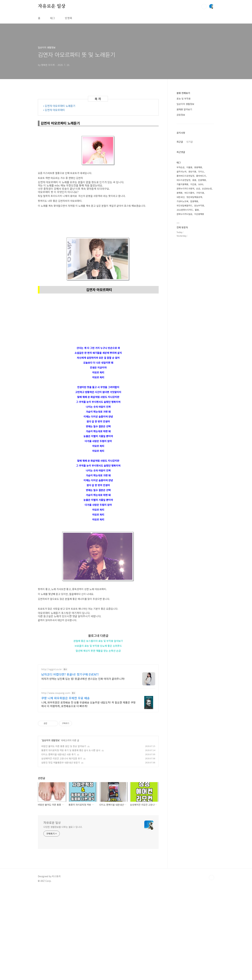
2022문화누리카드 (185, 210)
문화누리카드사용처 (185, 188)
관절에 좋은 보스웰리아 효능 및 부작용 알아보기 (98, 641)
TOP (212, 969)
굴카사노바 (181, 172)
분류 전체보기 (183, 93)
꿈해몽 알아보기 (184, 109)
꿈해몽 (180, 193)
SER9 (201, 184)
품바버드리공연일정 (185, 176)
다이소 (201, 172)
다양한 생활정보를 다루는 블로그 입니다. (63, 918)
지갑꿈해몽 (199, 214)
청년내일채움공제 (194, 197)
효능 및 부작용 (184, 99)
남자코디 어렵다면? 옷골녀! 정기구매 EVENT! (70, 766)
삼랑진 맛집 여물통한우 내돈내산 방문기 (61, 854)
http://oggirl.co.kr (51, 761)
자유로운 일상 (52, 6)
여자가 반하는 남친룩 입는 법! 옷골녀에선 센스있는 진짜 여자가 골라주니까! (83, 770)
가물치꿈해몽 (182, 184)
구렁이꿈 (200, 193)
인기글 (190, 142)
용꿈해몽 (198, 167)
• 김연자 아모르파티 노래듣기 (59, 106)
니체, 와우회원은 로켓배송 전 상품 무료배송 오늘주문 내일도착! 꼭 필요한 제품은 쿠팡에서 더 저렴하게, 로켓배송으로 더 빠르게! (88, 796)
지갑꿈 (193, 184)
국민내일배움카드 (184, 205)
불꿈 (197, 210)
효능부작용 (199, 205)
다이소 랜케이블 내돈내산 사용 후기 (59, 846)
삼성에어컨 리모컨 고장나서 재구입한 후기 (62, 850)
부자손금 (181, 167)
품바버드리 (201, 176)
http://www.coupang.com (56, 784)
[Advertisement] (98, 681)
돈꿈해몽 (202, 180)
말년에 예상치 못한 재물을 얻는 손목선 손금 (98, 651)
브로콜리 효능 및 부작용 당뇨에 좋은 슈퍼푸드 (98, 646)
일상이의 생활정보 (51, 832)
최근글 (180, 142)
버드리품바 (189, 193)
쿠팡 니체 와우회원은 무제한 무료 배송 (66, 789)
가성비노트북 (182, 201)
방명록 (68, 18)
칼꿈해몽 (194, 201)
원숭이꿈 (192, 172)
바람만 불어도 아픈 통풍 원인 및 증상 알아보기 (64, 838)
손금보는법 (207, 188)
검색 (204, 7)
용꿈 (194, 180)
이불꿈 (189, 167)
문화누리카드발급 (184, 214)
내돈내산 (181, 197)
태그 (53, 18)
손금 (198, 188)
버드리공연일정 (183, 180)
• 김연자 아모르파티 (54, 110)
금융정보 (181, 115)
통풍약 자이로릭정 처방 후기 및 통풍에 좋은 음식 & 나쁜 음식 (71, 842)
